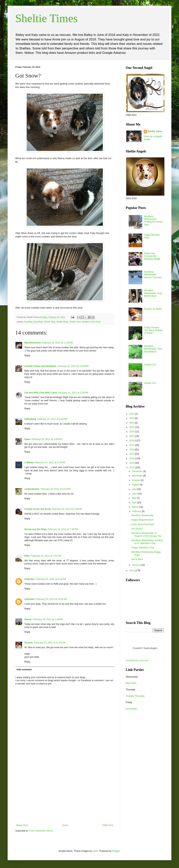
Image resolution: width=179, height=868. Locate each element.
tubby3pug (30, 419)
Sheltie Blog (50, 322)
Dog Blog (28, 322)
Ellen (27, 556)
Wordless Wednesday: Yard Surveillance (153, 349)
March (135, 507)
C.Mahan (29, 463)
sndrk (95, 851)
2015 (132, 454)
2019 (132, 436)
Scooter (29, 643)
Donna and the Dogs (36, 529)
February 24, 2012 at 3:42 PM (52, 419)
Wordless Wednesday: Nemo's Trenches (153, 275)
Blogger (116, 851)
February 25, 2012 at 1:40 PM (48, 619)
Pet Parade (131, 709)
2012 (132, 467)
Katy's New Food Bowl (143, 524)
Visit (137, 660)
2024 (132, 414)
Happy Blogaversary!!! (143, 520)
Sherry (28, 619)
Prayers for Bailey (153, 309)
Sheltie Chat (75, 322)
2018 (132, 441)
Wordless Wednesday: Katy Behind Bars (153, 293)
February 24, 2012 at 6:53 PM (56, 489)
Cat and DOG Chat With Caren (41, 393)
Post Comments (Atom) (41, 831)
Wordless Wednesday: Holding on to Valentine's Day (147, 542)
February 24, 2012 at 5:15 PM (50, 463)
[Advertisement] (65, 795)
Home (65, 825)
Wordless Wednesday (142, 515)
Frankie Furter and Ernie (38, 509)
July (134, 489)
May (134, 498)
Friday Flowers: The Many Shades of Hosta (153, 330)
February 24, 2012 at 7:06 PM (67, 509)
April (135, 503)
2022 (132, 423)
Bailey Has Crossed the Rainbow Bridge (152, 256)
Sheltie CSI (150, 383)
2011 (132, 571)
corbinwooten (32, 489)
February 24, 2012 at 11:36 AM (57, 343)
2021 (132, 427)
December (138, 471)
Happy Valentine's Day (143, 548)
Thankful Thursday (135, 696)
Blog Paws (131, 683)
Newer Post (22, 825)
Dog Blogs (38, 322)
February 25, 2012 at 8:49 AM (51, 579)
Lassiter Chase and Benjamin (40, 366)
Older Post (108, 825)
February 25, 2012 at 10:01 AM (51, 599)
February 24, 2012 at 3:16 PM (73, 393)
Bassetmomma (32, 343)
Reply (27, 355)
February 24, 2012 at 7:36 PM (63, 529)
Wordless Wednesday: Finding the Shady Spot (153, 220)
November (138, 476)
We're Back (137, 559)
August (136, 485)
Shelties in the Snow (91, 322)
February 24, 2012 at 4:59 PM (47, 439)
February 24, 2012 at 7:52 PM (46, 556)
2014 (132, 459)
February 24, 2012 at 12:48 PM (73, 366)
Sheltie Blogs (62, 322)
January (136, 565)
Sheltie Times (46, 18)
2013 (132, 463)
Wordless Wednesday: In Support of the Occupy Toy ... (148, 534)
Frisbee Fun (150, 365)
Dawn (27, 439)
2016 (132, 450)
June (135, 494)
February (137, 511)
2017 (132, 445)
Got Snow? (137, 529)
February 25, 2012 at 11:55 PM (50, 643)
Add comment (24, 670)
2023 (132, 418)
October (136, 480)
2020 (132, 432)
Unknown (30, 579)
